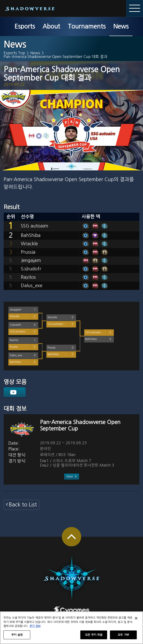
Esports (25, 26)
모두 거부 (123, 637)
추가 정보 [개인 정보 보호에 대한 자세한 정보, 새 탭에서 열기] (35, 628)
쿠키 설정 (17, 637)
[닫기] (136, 620)
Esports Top (14, 53)
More (70, 477)
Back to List (23, 505)
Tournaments (87, 26)
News (121, 26)
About (51, 26)
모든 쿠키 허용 (94, 637)
